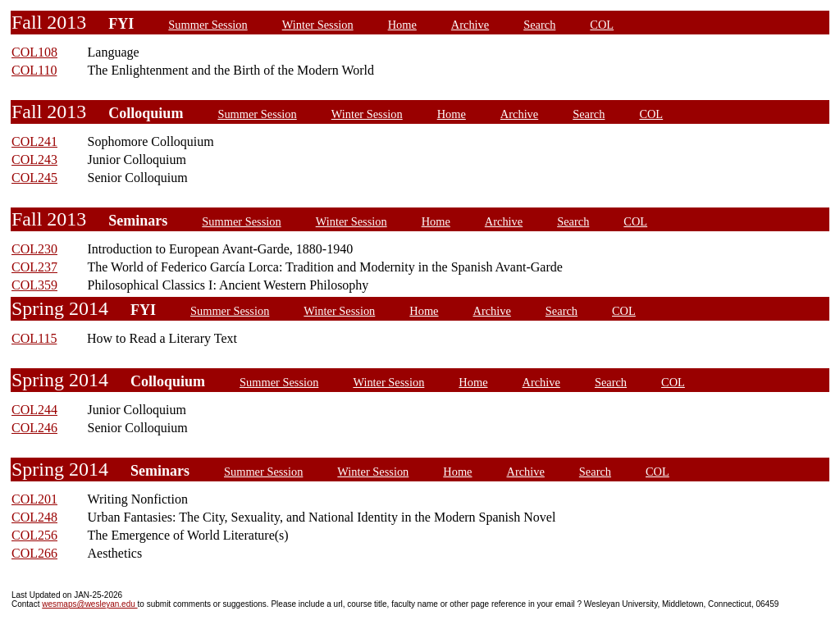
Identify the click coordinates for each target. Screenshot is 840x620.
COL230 (34, 249)
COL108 (34, 52)
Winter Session (318, 25)
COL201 (34, 499)
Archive (470, 25)
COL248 (34, 517)
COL (602, 25)
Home (402, 25)
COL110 (34, 70)
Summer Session (208, 25)
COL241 (34, 141)
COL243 (34, 160)
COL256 (34, 535)
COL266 (34, 553)
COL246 (34, 428)
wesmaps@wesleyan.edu (89, 604)
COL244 (34, 410)
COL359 (34, 285)
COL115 (34, 338)
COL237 (34, 267)
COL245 (34, 178)
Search (539, 25)
